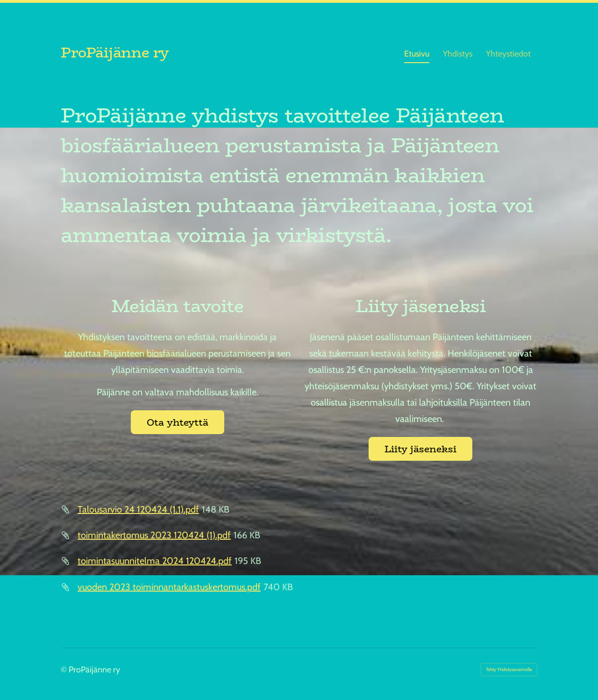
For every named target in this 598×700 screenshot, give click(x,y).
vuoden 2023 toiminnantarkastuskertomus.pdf (169, 587)
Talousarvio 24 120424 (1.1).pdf (138, 509)
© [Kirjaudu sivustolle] (65, 670)
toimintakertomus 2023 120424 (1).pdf (154, 535)
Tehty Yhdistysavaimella (509, 669)
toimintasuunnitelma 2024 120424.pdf (155, 561)
